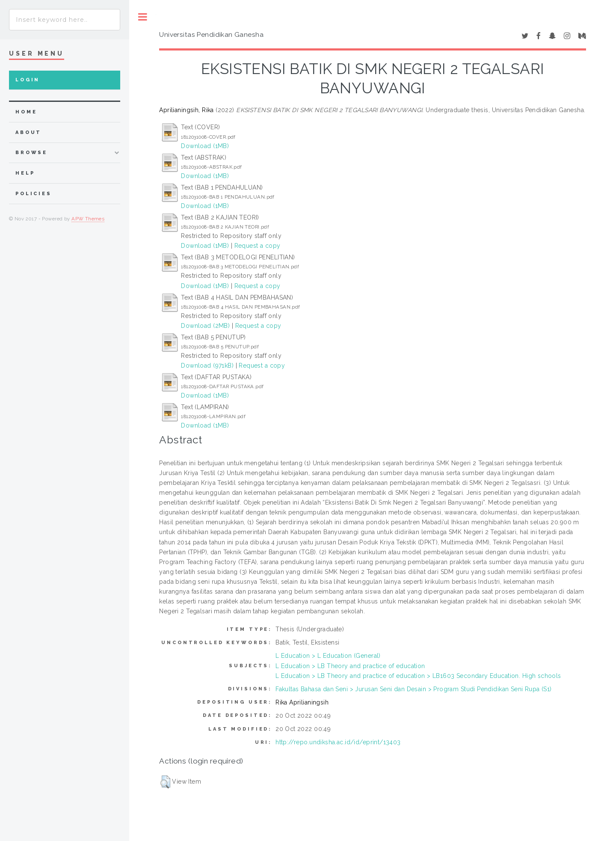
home (26, 112)
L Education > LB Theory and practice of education (350, 666)
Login (28, 80)
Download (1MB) (205, 146)
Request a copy (258, 246)
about (28, 132)
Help (25, 173)
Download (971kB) (207, 366)
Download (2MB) (205, 326)
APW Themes (88, 219)
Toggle (143, 17)
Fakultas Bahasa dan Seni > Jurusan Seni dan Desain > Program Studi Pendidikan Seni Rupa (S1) (414, 689)
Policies (34, 194)
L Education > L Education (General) (328, 656)
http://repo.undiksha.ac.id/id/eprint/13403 (338, 742)
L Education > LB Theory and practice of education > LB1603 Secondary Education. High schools (418, 676)
